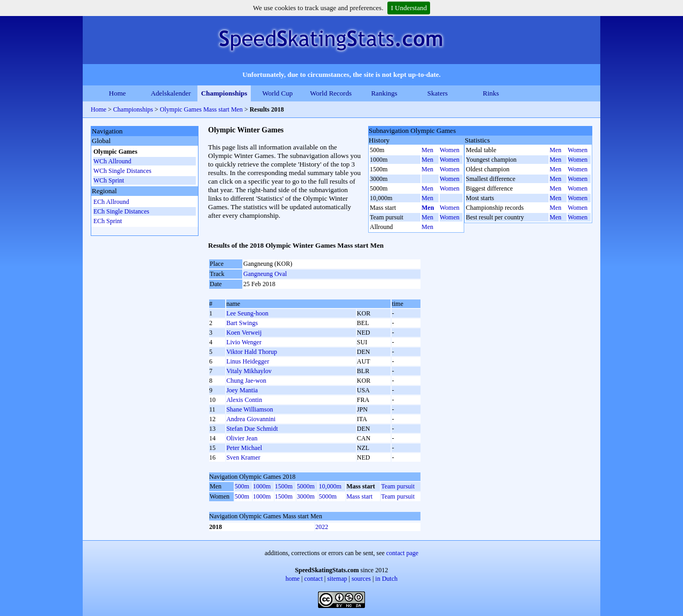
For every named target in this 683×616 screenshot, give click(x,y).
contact (313, 579)
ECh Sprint (108, 221)
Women (450, 150)
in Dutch (386, 579)
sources (361, 579)
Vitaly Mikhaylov (249, 371)
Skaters (438, 93)
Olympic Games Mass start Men (201, 109)
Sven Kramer (243, 457)
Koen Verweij (244, 333)
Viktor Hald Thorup (252, 352)
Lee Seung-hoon (247, 313)
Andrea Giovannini (251, 419)
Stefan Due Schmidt (252, 429)
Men (427, 150)
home (293, 579)
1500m (284, 486)
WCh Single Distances (122, 171)
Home (117, 93)
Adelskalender (170, 93)
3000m (305, 496)
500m (242, 486)
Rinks (491, 93)
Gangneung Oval (265, 274)
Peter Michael (244, 448)
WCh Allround (112, 161)
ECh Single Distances (121, 211)
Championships (224, 93)
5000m (305, 486)
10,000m (330, 486)
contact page (402, 553)
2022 (322, 527)
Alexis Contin (244, 400)
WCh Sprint (109, 180)
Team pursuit (398, 486)
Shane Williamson (250, 409)
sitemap (337, 579)
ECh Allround (111, 202)
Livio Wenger (244, 342)
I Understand (409, 8)
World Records (331, 93)
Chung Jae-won (246, 381)
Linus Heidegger (248, 361)
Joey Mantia (242, 390)
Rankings (384, 93)
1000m (262, 486)
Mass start (359, 496)
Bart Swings (242, 323)
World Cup (277, 93)
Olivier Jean (242, 438)
